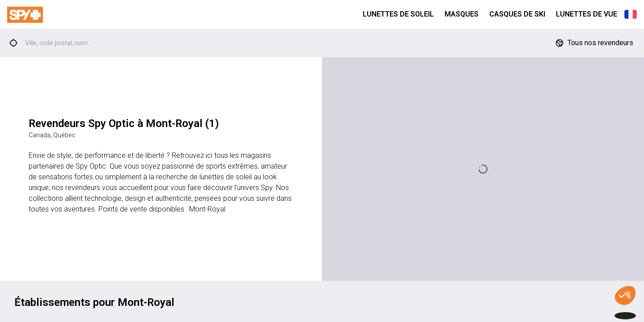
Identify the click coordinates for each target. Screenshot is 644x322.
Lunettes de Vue (587, 14)
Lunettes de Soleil (398, 14)
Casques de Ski (517, 14)
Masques (462, 14)
